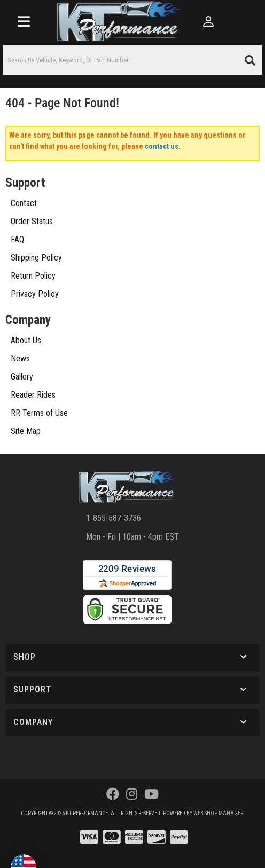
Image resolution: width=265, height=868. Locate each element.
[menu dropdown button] (24, 21)
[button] (132, 60)
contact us (162, 146)
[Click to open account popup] (209, 21)
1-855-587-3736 (114, 518)
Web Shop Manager (218, 813)
